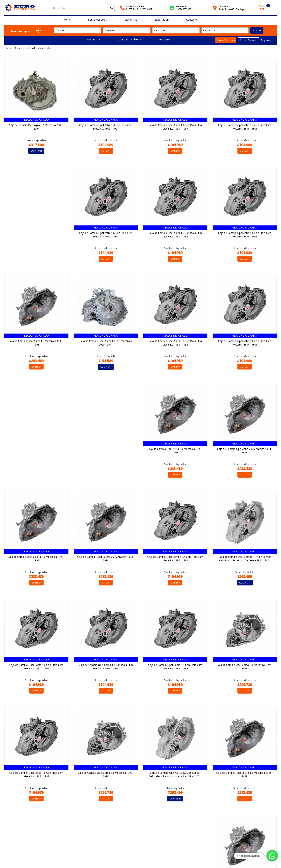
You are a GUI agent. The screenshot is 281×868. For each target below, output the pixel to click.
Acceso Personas (248, 40)
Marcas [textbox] (60, 30)
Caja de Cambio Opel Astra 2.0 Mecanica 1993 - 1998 (245, 343)
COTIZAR (106, 151)
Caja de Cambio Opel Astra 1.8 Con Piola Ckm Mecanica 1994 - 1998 (175, 235)
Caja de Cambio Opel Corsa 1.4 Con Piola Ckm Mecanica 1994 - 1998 (175, 559)
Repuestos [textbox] (209, 30)
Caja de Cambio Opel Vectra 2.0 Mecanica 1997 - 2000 (175, 775)
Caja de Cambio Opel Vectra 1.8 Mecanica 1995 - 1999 (36, 775)
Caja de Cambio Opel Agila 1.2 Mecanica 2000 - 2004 (36, 127)
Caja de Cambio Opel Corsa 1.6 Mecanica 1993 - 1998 (175, 667)
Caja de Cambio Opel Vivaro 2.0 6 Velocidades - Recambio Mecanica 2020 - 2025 (245, 775)
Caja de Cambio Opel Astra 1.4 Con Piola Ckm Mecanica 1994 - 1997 (175, 127)
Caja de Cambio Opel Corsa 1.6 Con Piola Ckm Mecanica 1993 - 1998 (106, 667)
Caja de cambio (36, 48)
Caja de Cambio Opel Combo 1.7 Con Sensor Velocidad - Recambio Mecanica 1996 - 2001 (36, 559)
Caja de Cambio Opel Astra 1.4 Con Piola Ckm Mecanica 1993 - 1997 (106, 127)
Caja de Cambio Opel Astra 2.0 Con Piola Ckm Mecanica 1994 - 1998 (175, 343)
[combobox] (78, 30)
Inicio (9, 48)
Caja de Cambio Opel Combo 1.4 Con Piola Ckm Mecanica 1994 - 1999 (245, 451)
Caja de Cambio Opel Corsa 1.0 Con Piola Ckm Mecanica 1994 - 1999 (106, 559)
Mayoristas (131, 20)
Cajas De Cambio (129, 39)
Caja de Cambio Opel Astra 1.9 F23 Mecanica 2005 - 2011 (36, 343)
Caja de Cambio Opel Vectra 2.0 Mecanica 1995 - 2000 (106, 775)
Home (67, 20)
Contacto (192, 20)
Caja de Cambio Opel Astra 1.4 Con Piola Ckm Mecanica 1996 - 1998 (245, 127)
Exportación (162, 20)
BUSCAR (257, 30)
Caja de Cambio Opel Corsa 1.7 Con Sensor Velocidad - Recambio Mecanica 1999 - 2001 (245, 667)
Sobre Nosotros (97, 20)
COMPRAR (36, 151)
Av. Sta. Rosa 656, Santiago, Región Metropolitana (81, 859)
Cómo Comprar (200, 861)
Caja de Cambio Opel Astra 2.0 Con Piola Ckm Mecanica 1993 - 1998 (106, 343)
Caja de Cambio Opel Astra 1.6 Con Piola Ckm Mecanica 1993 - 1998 (36, 235)
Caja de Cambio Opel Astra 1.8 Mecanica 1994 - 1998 (245, 235)
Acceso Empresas (226, 40)
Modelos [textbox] (110, 30)
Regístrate (266, 40)
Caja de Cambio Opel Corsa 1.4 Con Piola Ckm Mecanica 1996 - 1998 (245, 559)
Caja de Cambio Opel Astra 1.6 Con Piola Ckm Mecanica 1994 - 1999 (106, 235)
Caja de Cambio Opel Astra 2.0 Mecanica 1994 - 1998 (36, 451)
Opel (50, 48)
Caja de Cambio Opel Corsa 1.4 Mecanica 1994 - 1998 (36, 667)
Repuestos (166, 39)
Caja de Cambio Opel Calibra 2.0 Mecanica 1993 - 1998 (106, 451)
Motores (93, 39)
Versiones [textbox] (160, 30)
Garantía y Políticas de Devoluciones (229, 861)
